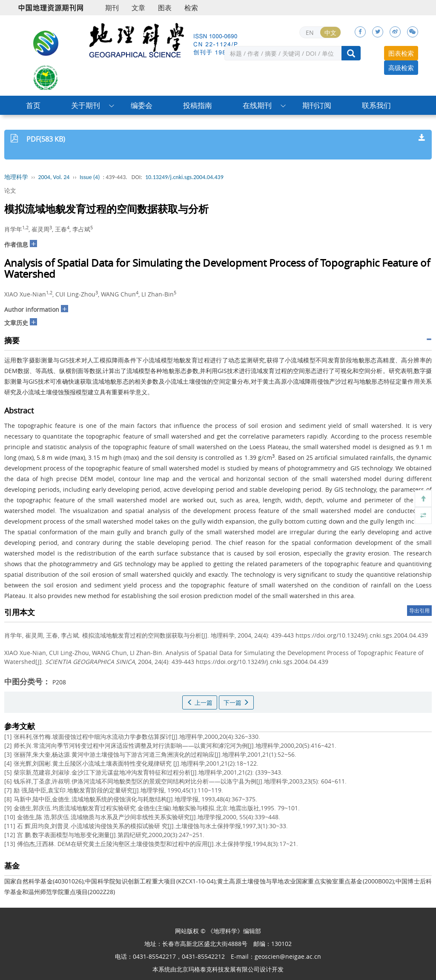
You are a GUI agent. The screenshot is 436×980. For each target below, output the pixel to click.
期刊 (112, 8)
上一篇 (200, 702)
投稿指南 (198, 105)
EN (310, 33)
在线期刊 (257, 105)
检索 (191, 8)
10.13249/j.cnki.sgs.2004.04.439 (184, 177)
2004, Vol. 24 (54, 177)
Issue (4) (90, 177)
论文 (10, 190)
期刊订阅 (317, 105)
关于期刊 (86, 105)
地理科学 (16, 177)
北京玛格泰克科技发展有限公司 (218, 969)
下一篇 (236, 702)
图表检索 (401, 53)
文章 (138, 8)
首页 (33, 105)
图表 (165, 8)
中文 (330, 33)
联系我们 (376, 105)
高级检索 (401, 68)
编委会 (142, 105)
